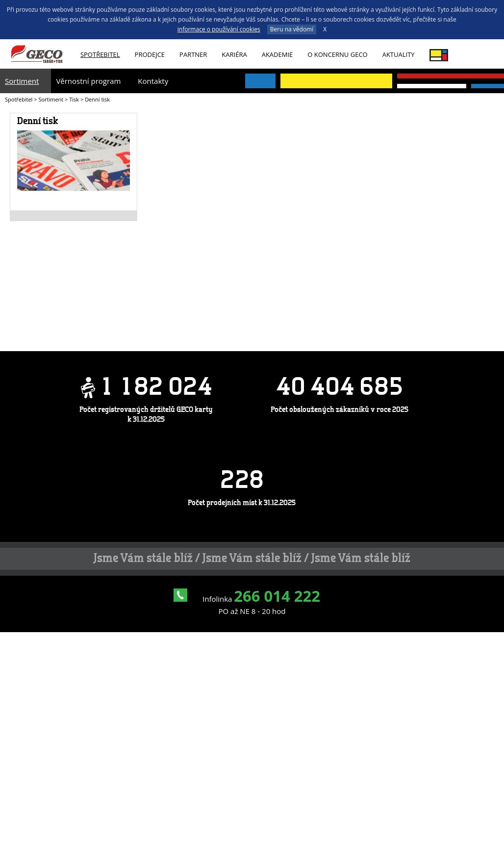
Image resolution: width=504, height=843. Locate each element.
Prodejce (150, 54)
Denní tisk (38, 122)
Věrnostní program (88, 81)
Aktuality (399, 54)
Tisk (74, 99)
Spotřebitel (100, 54)
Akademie (277, 54)
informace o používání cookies (219, 29)
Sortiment (22, 81)
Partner (193, 54)
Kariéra (234, 54)
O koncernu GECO (337, 54)
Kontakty (153, 81)
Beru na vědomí (292, 29)
